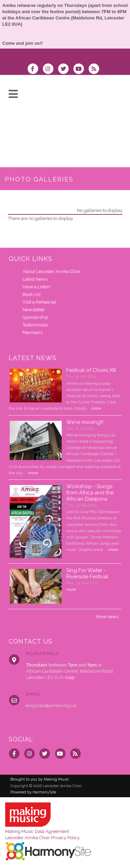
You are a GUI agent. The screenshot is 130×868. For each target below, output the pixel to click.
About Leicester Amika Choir (52, 271)
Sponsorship (35, 317)
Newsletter (34, 310)
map (70, 677)
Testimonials (35, 325)
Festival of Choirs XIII (91, 370)
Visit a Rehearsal (40, 302)
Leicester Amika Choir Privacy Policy (42, 838)
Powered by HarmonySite (33, 792)
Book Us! (32, 294)
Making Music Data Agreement (37, 831)
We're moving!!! (85, 422)
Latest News (35, 279)
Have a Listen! (37, 287)
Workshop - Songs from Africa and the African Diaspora (90, 493)
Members (32, 333)
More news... (109, 617)
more (96, 408)
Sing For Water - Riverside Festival (87, 573)
